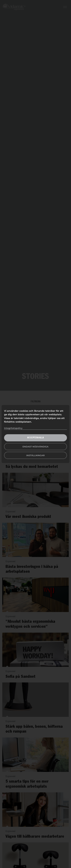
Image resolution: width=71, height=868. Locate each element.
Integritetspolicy (13, 428)
